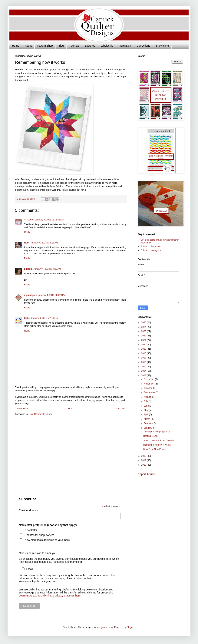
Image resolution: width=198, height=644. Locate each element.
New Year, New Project (155, 449)
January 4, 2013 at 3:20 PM (52, 295)
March (147, 419)
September (150, 392)
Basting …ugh (150, 436)
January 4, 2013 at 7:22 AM (47, 269)
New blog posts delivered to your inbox (47, 540)
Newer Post (22, 409)
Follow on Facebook (151, 246)
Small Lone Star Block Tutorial (158, 441)
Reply (27, 232)
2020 (144, 345)
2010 (144, 465)
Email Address (28, 510)
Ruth (27, 243)
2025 (144, 322)
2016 (144, 362)
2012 (144, 456)
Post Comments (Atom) (41, 414)
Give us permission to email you (38, 553)
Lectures (90, 46)
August (148, 397)
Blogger (131, 627)
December (149, 379)
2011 (144, 460)
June (147, 406)
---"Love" (29, 220)
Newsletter (31, 530)
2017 (144, 358)
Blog (61, 46)
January (148, 428)
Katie (27, 318)
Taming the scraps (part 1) (156, 432)
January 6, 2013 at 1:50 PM (45, 318)
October (148, 388)
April (146, 414)
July (146, 401)
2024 (144, 327)
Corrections (144, 46)
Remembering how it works (157, 445)
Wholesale (107, 46)
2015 (144, 367)
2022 (144, 336)
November (149, 384)
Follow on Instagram (151, 250)
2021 (144, 340)
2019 (144, 349)
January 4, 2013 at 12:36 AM (49, 220)
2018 (144, 353)
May (146, 410)
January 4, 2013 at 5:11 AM (44, 243)
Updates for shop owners (39, 535)
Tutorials (74, 46)
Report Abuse (146, 474)
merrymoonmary (105, 627)
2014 (144, 371)
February (149, 423)
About (28, 46)
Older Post (120, 409)
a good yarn (31, 295)
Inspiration (125, 46)
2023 (144, 331)
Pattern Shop (45, 46)
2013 (144, 375)
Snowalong (162, 46)
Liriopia (28, 269)
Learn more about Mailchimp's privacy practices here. (50, 596)
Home (16, 46)
